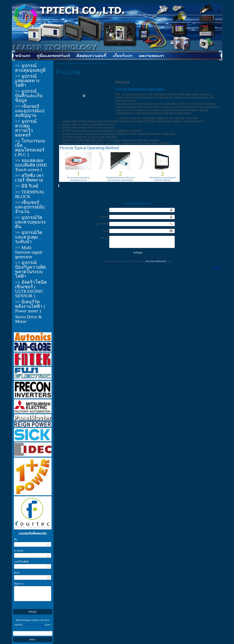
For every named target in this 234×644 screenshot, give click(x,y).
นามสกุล (19, 551)
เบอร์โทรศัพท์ (21, 562)
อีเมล (17, 573)
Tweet (217, 268)
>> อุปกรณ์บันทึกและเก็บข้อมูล (82, 63)
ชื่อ (16, 540)
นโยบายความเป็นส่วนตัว (34, 625)
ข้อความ (19, 584)
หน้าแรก (60, 63)
